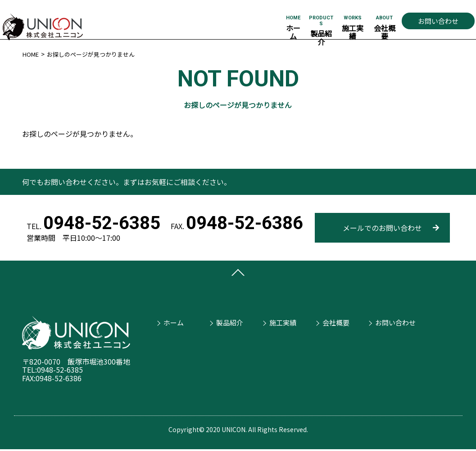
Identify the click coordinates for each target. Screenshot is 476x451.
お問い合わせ (438, 21)
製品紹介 (228, 321)
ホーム (171, 321)
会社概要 (334, 321)
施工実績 (281, 321)
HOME (32, 54)
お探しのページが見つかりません (96, 54)
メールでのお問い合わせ (382, 228)
